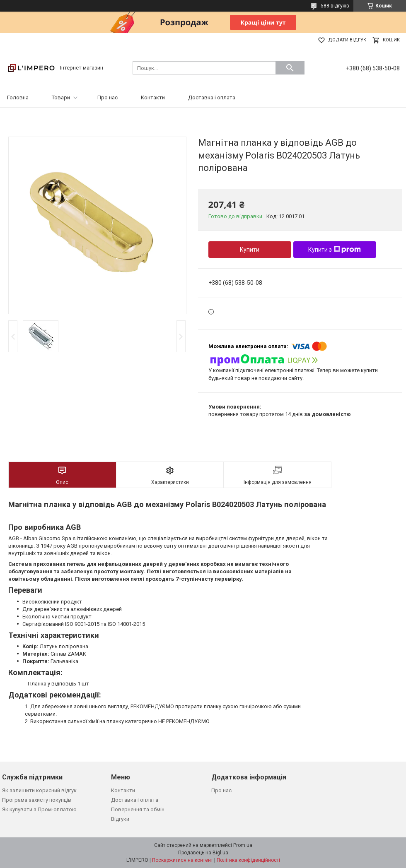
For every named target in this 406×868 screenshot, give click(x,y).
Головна (18, 97)
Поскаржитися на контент (182, 860)
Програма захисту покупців (37, 800)
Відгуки (120, 819)
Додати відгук (347, 40)
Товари (61, 97)
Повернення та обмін (138, 809)
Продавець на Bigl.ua (203, 853)
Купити (250, 250)
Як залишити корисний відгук (39, 790)
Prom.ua (243, 845)
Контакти (153, 97)
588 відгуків (335, 6)
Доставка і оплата (212, 97)
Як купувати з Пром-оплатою (39, 809)
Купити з (335, 250)
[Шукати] (290, 68)
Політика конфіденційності (248, 860)
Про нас (108, 97)
